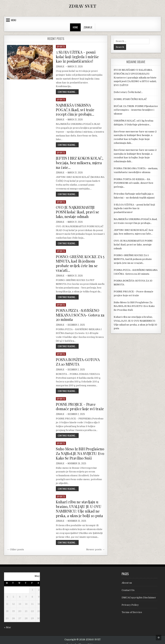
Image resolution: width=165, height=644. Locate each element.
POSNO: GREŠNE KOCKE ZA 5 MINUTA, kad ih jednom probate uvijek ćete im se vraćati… (79, 261)
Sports (61, 46)
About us (127, 579)
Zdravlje (60, 66)
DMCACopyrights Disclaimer (139, 593)
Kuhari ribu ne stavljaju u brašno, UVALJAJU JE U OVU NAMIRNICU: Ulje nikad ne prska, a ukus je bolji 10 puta (80, 505)
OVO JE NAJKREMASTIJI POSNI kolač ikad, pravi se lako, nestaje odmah (78, 210)
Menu (14, 20)
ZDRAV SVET (83, 6)
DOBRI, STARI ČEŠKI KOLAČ (130, 99)
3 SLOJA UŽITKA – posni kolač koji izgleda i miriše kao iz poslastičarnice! (77, 56)
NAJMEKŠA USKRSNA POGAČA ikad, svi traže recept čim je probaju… (76, 109)
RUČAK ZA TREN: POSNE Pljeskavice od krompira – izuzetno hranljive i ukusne (136, 110)
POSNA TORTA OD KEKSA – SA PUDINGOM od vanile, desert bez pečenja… (133, 183)
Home (75, 27)
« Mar (8, 623)
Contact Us (128, 586)
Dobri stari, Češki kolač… (128, 92)
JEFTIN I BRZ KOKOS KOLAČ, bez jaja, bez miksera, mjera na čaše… (80, 162)
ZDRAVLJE (88, 27)
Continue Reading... (68, 91)
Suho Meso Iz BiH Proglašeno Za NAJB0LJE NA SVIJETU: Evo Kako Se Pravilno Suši (80, 450)
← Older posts (15, 545)
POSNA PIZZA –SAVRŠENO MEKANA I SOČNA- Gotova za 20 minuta (78, 312)
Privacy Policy (130, 600)
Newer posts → (95, 545)
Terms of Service (132, 608)
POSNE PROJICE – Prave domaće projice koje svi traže (80, 403)
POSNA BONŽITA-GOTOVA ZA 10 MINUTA (78, 359)
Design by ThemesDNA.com (83, 641)
